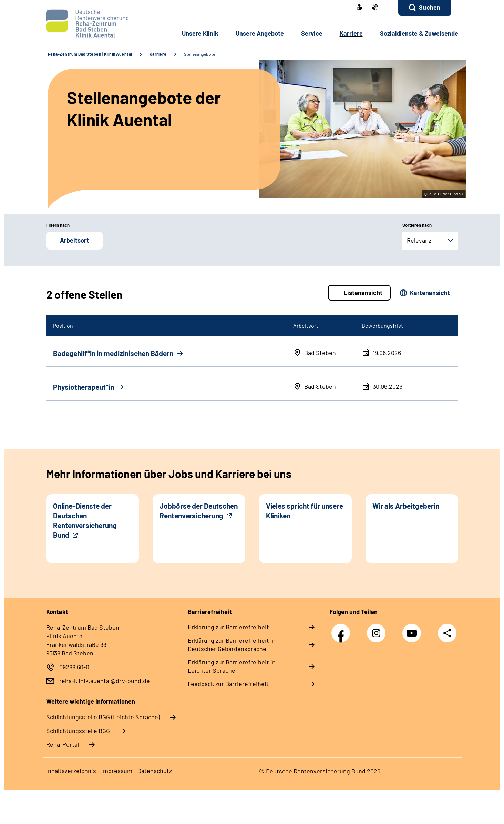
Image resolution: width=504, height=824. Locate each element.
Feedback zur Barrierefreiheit (228, 684)
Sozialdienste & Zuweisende (419, 33)
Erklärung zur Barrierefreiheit (228, 627)
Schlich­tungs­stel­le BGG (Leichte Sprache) (103, 717)
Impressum (117, 771)
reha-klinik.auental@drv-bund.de (105, 681)
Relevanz (419, 240)
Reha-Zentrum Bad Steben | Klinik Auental (90, 54)
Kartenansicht (430, 293)
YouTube (413, 629)
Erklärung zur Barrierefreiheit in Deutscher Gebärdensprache (232, 644)
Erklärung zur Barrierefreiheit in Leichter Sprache (232, 666)
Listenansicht (363, 293)
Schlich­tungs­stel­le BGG (78, 731)
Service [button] (312, 33)
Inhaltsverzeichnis (71, 771)
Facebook (342, 629)
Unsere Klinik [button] (200, 33)
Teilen (447, 633)
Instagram (378, 629)
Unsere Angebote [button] (260, 33)
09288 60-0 (74, 667)
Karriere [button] (351, 33)
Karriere (158, 54)
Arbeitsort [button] (74, 240)
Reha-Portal (63, 744)
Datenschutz (155, 771)
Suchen (430, 7)
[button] (425, 8)
